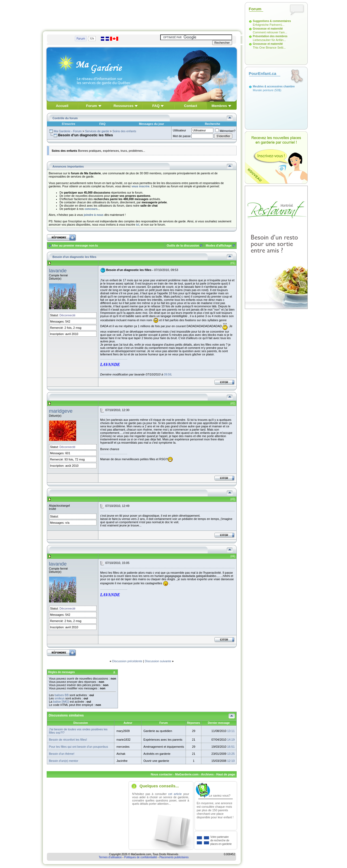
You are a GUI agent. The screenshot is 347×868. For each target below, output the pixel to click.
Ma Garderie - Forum (68, 131)
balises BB (62, 695)
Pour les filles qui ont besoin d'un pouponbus (79, 747)
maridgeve (61, 411)
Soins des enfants (124, 131)
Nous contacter (162, 774)
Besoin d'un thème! (62, 754)
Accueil (62, 106)
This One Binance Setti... (269, 48)
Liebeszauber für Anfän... (269, 40)
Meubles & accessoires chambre (274, 86)
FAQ (156, 106)
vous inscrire (140, 186)
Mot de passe (182, 136)
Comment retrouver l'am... (270, 32)
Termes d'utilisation (110, 857)
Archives (207, 774)
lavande (58, 271)
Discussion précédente (127, 661)
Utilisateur (179, 130)
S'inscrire (69, 124)
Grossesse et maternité (268, 29)
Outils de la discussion (183, 245)
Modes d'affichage (219, 245)
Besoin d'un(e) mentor (64, 761)
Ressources (124, 106)
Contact (191, 106)
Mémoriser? (225, 131)
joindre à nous (94, 215)
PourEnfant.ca (263, 73)
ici (138, 225)
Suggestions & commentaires (272, 21)
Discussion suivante (158, 661)
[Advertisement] (142, 14)
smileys (60, 698)
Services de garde (97, 131)
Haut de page (226, 774)
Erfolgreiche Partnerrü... (269, 25)
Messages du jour (151, 124)
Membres (219, 106)
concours (91, 209)
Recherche (213, 124)
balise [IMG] (61, 702)
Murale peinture (263, 90)
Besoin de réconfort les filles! (68, 740)
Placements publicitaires (174, 857)
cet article (175, 794)
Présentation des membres (270, 36)
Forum (91, 106)
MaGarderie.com (187, 774)
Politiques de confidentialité (141, 857)
